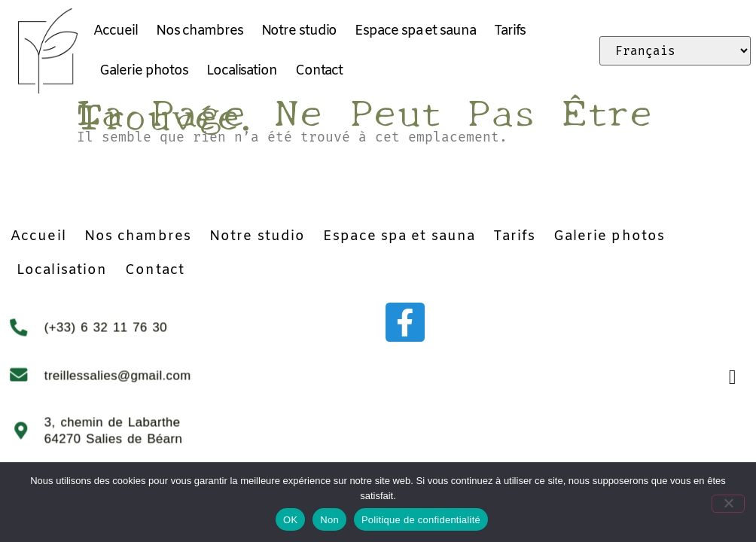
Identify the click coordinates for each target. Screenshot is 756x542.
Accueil (115, 31)
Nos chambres (200, 31)
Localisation (242, 71)
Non (329, 520)
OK (290, 520)
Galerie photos (144, 71)
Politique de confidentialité (421, 520)
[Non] (732, 501)
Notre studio (299, 31)
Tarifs (510, 31)
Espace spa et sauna (415, 31)
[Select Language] (675, 51)
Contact (319, 71)
